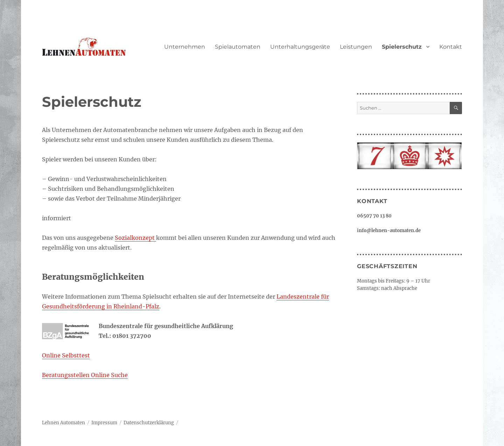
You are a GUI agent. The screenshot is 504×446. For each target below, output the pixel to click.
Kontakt (451, 47)
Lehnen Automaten (64, 423)
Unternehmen (185, 47)
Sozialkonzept (135, 238)
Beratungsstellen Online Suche (85, 375)
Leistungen (356, 47)
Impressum (104, 423)
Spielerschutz (402, 47)
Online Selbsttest (66, 355)
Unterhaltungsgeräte (300, 47)
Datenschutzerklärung (149, 423)
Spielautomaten (238, 47)
